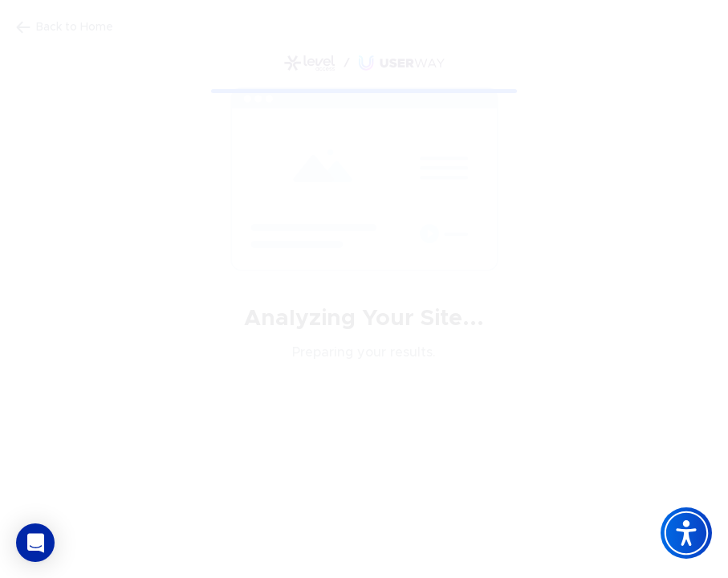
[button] (35, 543)
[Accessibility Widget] (686, 533)
